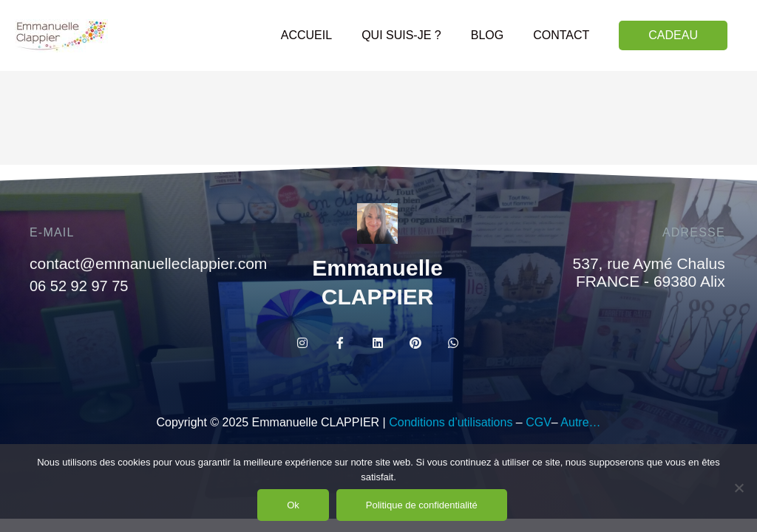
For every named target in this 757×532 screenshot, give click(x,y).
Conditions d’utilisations (451, 422)
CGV (539, 422)
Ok (293, 505)
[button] (673, 35)
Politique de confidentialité (422, 505)
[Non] (739, 488)
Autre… (580, 422)
